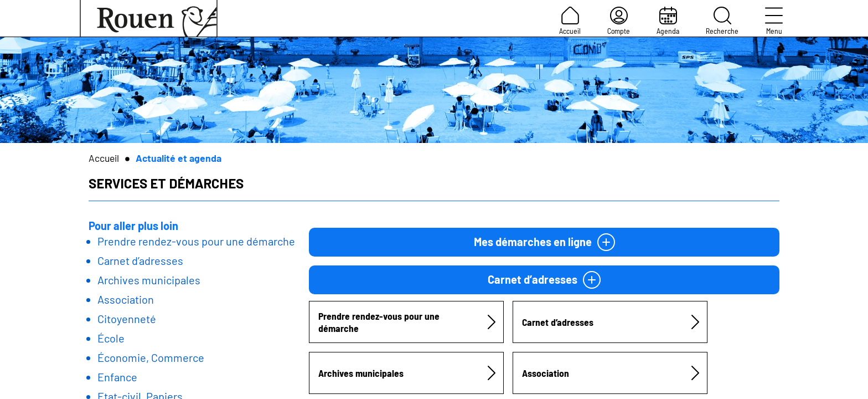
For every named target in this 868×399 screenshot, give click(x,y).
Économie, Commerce (151, 357)
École (111, 338)
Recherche (722, 21)
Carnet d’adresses (140, 260)
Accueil (570, 21)
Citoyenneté (127, 319)
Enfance (117, 377)
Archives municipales (149, 280)
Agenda (668, 21)
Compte (619, 21)
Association (126, 299)
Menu (774, 21)
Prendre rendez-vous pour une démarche (196, 241)
